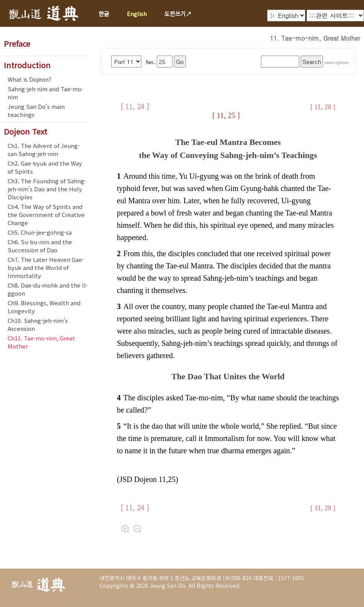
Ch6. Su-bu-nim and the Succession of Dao (40, 246)
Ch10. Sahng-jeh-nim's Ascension (38, 324)
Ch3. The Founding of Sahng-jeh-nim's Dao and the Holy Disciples (47, 189)
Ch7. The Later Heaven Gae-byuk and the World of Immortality (46, 267)
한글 (104, 14)
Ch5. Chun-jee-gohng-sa (40, 232)
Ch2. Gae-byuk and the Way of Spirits (45, 167)
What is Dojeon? (30, 79)
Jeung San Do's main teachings (36, 110)
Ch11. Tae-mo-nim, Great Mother (41, 342)
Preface (17, 44)
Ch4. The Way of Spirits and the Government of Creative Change (46, 215)
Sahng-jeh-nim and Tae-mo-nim (45, 93)
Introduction (27, 65)
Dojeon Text (25, 132)
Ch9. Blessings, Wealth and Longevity (44, 307)
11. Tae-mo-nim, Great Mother (315, 38)
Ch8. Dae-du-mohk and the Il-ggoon (48, 289)
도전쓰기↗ (178, 14)
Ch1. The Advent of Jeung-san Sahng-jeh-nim (44, 150)
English (137, 14)
